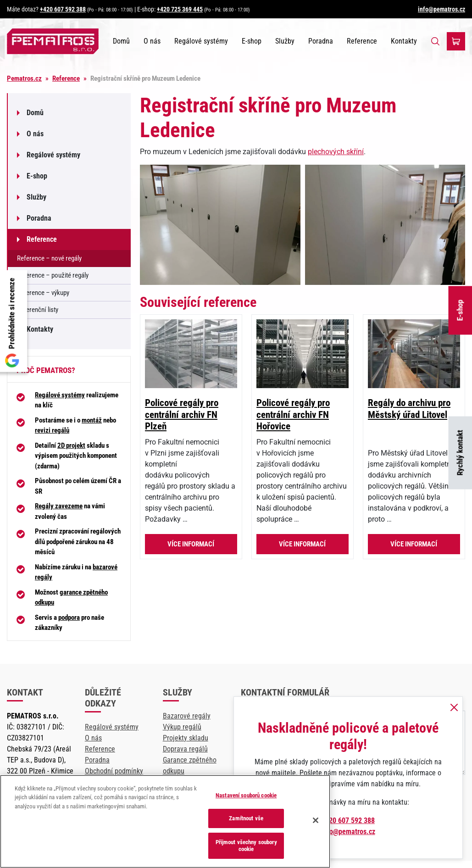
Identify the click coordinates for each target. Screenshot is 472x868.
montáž (92, 420)
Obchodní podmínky (114, 771)
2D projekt (71, 445)
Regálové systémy (201, 41)
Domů (121, 41)
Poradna (321, 41)
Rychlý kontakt (460, 453)
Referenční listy (38, 310)
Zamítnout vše (246, 818)
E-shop (460, 311)
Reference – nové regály (49, 258)
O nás (152, 41)
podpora (69, 618)
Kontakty (404, 41)
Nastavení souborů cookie (246, 795)
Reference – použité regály (53, 275)
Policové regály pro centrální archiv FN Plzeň (182, 414)
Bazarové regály (187, 716)
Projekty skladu (186, 738)
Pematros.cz (24, 78)
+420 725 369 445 (180, 9)
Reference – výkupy (43, 293)
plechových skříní (336, 152)
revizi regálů (52, 430)
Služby (285, 41)
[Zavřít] (316, 820)
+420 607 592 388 (63, 9)
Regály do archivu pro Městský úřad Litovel (409, 409)
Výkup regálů (182, 727)
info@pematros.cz (441, 9)
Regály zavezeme (59, 506)
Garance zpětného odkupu (190, 765)
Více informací (191, 544)
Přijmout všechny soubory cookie (246, 846)
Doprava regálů (185, 749)
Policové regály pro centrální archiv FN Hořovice (293, 414)
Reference (362, 41)
